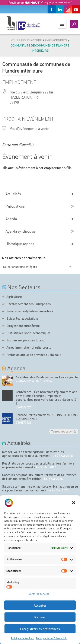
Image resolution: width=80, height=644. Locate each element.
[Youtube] (76, 9)
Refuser (40, 617)
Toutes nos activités (64, 431)
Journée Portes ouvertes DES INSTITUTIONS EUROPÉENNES (47, 417)
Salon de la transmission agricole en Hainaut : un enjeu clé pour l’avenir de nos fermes (40, 488)
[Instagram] (68, 9)
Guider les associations (23, 318)
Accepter (40, 605)
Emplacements (56, 40)
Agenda (11, 219)
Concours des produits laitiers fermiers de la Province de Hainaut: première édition (39, 477)
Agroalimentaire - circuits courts (29, 347)
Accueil (37, 40)
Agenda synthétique (21, 231)
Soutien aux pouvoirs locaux (26, 340)
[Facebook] (52, 9)
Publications (15, 206)
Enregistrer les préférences (40, 629)
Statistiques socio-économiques (28, 333)
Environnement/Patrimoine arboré (30, 311)
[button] (74, 503)
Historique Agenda (20, 244)
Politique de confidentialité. (51, 638)
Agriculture (14, 297)
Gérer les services (39, 594)
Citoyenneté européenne (23, 326)
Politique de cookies (22, 638)
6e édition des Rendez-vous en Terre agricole (47, 377)
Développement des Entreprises (28, 304)
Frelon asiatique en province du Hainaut (33, 355)
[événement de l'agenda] (7, 381)
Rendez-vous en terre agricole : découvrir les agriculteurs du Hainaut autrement (33, 454)
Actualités (13, 194)
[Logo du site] (23, 23)
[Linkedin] (60, 9)
